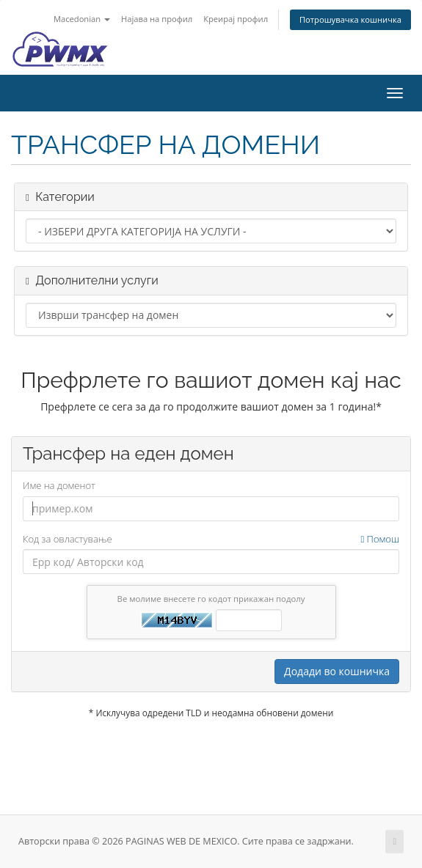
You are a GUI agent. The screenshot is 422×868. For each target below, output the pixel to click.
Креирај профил (236, 19)
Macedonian (82, 19)
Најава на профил (157, 19)
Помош (380, 539)
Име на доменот (59, 485)
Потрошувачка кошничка (350, 19)
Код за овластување (211, 539)
